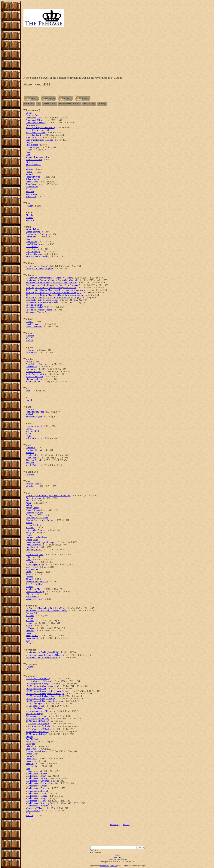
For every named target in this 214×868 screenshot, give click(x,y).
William (29, 341)
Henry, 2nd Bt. (32, 638)
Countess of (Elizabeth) (36, 120)
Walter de (30, 669)
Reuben (29, 172)
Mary (28, 567)
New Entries (29, 104)
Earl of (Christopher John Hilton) (40, 128)
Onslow (29, 572)
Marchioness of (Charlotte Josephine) (42, 783)
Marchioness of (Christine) (37, 786)
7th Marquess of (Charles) (40, 729)
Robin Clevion (32, 182)
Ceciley (29, 515)
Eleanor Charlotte (33, 525)
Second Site (113, 866)
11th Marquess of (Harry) (40, 681)
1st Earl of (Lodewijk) (35, 706)
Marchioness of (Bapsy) (36, 778)
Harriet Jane (31, 237)
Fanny (28, 532)
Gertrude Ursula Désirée (36, 537)
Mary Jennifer (32, 569)
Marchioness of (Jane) (38, 791)
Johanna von (31, 367)
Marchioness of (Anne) (36, 776)
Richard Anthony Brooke (37, 582)
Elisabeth (30, 336)
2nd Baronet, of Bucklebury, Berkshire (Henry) (46, 611)
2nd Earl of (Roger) (34, 714)
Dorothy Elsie (32, 613)
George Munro (32, 754)
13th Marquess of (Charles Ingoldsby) (42, 686)
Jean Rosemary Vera (35, 555)
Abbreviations (65, 104)
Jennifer (29, 206)
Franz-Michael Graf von (36, 364)
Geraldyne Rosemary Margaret (39, 140)
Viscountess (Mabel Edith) (37, 307)
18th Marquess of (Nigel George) (40, 698)
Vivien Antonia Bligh (35, 592)
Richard (29, 174)
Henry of (30, 764)
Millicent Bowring (34, 254)
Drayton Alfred (32, 125)
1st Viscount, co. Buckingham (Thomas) (46, 655)
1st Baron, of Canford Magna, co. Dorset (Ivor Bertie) (49, 278)
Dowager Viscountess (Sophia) (39, 268)
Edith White (31, 749)
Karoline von (31, 369)
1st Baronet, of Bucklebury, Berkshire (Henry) (46, 608)
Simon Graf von (33, 381)
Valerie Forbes (32, 465)
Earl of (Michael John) (36, 132)
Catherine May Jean (34, 513)
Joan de (29, 150)
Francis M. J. (31, 409)
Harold (29, 400)
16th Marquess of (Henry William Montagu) (45, 694)
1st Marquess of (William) (40, 711)
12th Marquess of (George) (37, 684)
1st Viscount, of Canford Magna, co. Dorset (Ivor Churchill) (52, 280)
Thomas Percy (32, 187)
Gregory (29, 142)
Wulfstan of (31, 196)
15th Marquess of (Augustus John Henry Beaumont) (49, 691)
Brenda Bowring (33, 232)
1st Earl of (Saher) (34, 708)
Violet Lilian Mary (34, 326)
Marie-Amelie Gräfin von (37, 374)
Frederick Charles (33, 484)
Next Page (102, 104)
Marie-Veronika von (34, 376)
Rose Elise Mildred (34, 584)
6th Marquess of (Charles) (40, 726)
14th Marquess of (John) (36, 689)
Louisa (29, 771)
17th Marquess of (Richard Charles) (41, 696)
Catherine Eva (32, 115)
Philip (28, 813)
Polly (28, 167)
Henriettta (30, 631)
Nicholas (30, 162)
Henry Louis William (35, 545)
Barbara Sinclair (33, 741)
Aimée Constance (33, 498)
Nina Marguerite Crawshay (38, 256)
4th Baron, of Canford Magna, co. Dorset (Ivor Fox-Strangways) (54, 293)
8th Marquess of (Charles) (37, 732)
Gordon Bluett (32, 540)
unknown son (32, 194)
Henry (28, 633)
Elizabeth (30, 527)
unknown (30, 192)
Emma (29, 391)
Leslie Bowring (32, 247)
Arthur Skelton (32, 229)
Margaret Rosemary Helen (37, 157)
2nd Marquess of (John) (36, 716)
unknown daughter (34, 417)
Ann (28, 500)
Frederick (30, 453)
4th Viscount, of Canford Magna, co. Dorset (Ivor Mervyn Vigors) (55, 295)
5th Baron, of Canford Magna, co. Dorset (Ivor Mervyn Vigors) (53, 297)
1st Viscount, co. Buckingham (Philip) (42, 652)
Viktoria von (31, 352)
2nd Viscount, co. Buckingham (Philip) (43, 657)
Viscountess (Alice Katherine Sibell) (42, 302)
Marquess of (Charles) (35, 808)
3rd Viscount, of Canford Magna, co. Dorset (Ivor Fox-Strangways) (55, 290)
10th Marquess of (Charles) (38, 678)
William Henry (32, 596)
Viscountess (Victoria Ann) (37, 312)
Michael (29, 414)
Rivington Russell (34, 460)
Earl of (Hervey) (33, 130)
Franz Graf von (32, 362)
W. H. (28, 643)
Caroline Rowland (34, 426)
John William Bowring (36, 244)
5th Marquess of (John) (39, 724)
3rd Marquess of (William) (37, 718)
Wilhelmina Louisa (34, 438)
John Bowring (32, 242)
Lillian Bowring (33, 251)
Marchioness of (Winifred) (37, 806)
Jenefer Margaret (33, 147)
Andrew (29, 736)
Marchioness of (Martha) (37, 796)
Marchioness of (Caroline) (37, 781)
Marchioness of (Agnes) (36, 773)
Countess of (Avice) (34, 118)
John (28, 152)
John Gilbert (34, 455)
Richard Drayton (33, 177)
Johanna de (31, 667)
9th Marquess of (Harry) (36, 734)
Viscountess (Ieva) (34, 305)
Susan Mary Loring (34, 184)
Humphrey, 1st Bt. (34, 550)
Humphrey (30, 547)
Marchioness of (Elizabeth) (38, 788)
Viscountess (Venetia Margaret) (39, 310)
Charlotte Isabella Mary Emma (39, 520)
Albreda (29, 215)
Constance (30, 448)
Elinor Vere (31, 137)
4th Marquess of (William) (37, 721)
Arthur (29, 503)
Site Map (77, 104)
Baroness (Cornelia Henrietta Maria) (42, 300)
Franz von (30, 350)
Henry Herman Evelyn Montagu (40, 542)
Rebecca (29, 574)
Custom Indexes (50, 104)
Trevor (29, 189)
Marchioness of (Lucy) (36, 793)
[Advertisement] (118, 52)
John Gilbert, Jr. (33, 458)
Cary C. (29, 428)
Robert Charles (32, 179)
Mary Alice (31, 338)
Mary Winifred (32, 431)
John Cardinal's (105, 866)
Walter (29, 433)
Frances (29, 535)
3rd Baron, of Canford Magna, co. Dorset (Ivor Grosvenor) (51, 288)
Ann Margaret (32, 739)
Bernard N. (31, 744)
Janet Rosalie (31, 766)
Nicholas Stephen (33, 164)
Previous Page (89, 104)
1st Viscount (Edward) (38, 266)
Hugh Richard (32, 145)
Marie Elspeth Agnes (35, 564)
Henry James (31, 761)
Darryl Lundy (117, 857)
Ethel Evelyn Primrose (36, 530)
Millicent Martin (33, 811)
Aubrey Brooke (32, 508)
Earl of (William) (33, 135)
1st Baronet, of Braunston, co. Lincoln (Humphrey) (48, 495)
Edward (29, 523)
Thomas (29, 218)
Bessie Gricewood (34, 510)
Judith (28, 557)
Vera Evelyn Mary (34, 589)
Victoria (29, 486)
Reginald (30, 169)
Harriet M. (30, 756)
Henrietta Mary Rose (35, 412)
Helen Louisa (32, 759)
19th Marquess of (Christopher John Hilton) (45, 701)
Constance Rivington (35, 450)
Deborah (29, 746)
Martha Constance (34, 160)
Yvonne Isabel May (34, 599)
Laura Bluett (31, 562)
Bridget (29, 113)
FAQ (39, 104)
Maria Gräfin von (33, 372)
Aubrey (29, 505)
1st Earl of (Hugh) (34, 703)
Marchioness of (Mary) (36, 798)
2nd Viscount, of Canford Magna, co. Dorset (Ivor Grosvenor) (53, 285)
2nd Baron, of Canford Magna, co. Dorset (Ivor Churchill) (51, 283)
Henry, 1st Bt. (32, 636)
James (28, 552)
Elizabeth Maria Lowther (37, 751)
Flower (29, 623)
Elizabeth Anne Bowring (36, 234)
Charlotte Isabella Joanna (37, 518)
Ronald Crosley (32, 324)
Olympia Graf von (34, 379)
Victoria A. (30, 474)
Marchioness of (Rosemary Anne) (40, 803)
